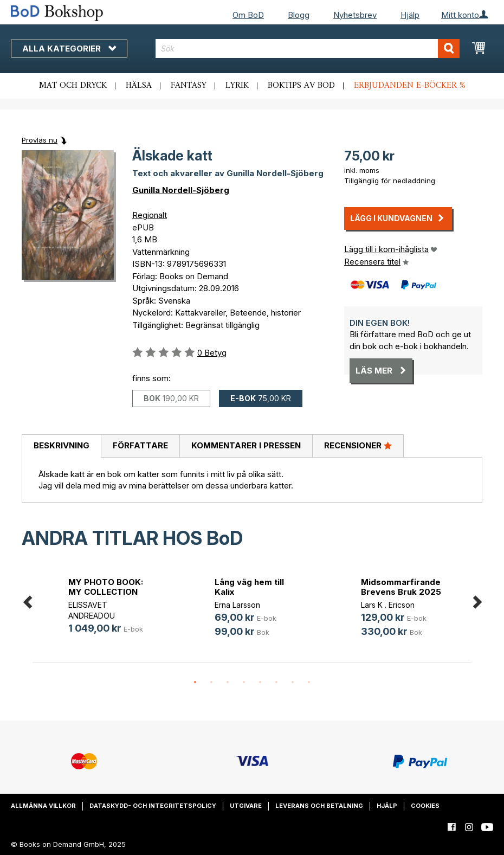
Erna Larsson (237, 605)
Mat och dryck (73, 86)
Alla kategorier (69, 49)
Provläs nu (40, 140)
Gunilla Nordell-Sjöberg (181, 190)
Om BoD (248, 15)
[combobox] (308, 49)
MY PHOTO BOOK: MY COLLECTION (106, 587)
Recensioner (358, 445)
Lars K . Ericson (388, 605)
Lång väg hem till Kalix (249, 587)
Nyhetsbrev (355, 15)
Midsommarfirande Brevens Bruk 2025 (401, 587)
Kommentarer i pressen (246, 445)
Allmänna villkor (43, 806)
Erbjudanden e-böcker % (410, 86)
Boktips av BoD (301, 86)
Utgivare (246, 806)
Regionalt (150, 215)
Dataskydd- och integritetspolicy (153, 806)
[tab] (61, 446)
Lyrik (237, 86)
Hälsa (139, 86)
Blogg (299, 15)
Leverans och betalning (319, 806)
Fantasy (189, 86)
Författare (140, 445)
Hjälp (410, 15)
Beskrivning (62, 445)
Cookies (425, 806)
